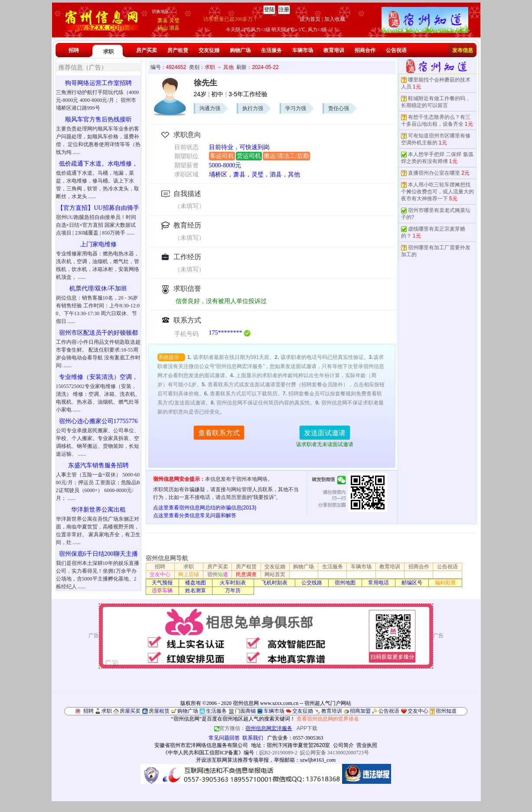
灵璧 (174, 20)
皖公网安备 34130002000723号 (335, 753)
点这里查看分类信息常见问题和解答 (195, 515)
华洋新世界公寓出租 (98, 510)
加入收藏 (335, 19)
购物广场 (240, 50)
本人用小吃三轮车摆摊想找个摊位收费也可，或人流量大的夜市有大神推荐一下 (437, 192)
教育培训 (334, 50)
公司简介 (343, 745)
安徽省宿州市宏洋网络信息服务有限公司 (201, 745)
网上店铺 (189, 574)
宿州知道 (446, 711)
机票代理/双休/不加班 (98, 289)
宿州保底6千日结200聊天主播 (98, 554)
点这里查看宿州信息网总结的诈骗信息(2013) (205, 508)
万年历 (233, 590)
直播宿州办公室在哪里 (434, 173)
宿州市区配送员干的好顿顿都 (98, 333)
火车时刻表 (233, 583)
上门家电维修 (98, 244)
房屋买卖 (130, 711)
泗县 (174, 28)
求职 (108, 52)
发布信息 (463, 50)
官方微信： (254, 728)
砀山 (163, 28)
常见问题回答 (224, 738)
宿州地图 (345, 583)
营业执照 (367, 745)
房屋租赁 (159, 711)
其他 (228, 67)
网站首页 (275, 574)
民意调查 (246, 574)
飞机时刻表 (274, 583)
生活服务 (271, 50)
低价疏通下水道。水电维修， (98, 164)
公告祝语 (396, 50)
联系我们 (253, 738)
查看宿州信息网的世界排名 (328, 719)
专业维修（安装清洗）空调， (98, 377)
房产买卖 (147, 50)
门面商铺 (245, 711)
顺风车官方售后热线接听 (98, 119)
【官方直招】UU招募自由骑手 (98, 208)
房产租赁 (178, 50)
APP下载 (307, 728)
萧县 (163, 20)
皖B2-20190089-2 (278, 753)
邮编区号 (412, 583)
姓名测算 (196, 590)
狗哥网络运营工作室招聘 (98, 83)
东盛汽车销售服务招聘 (98, 465)
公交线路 (312, 583)
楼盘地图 (196, 583)
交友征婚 (209, 50)
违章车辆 (162, 590)
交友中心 (160, 574)
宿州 (218, 574)
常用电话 (379, 583)
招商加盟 (360, 711)
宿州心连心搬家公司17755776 (98, 421)
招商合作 (365, 50)
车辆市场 (303, 50)
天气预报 (162, 583)
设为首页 (310, 19)
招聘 (74, 50)
